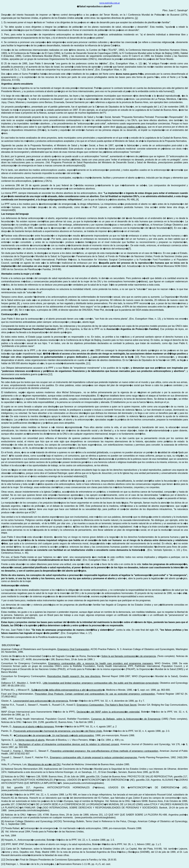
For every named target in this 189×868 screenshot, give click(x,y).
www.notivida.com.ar (110, 3)
